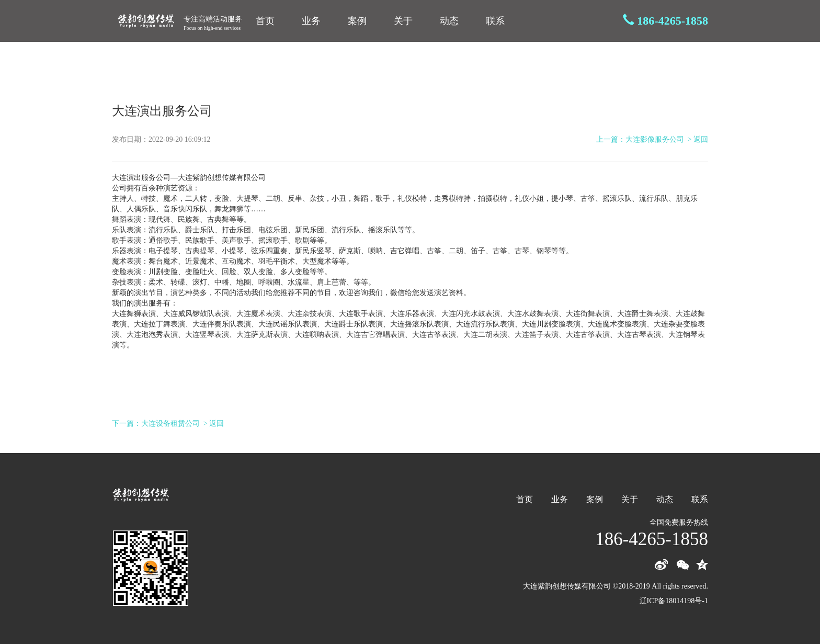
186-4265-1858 (673, 21)
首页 (265, 21)
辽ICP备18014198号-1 (674, 601)
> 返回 (698, 139)
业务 (311, 21)
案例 (357, 21)
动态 (449, 21)
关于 (403, 21)
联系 (495, 21)
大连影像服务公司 (655, 139)
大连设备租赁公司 (170, 423)
